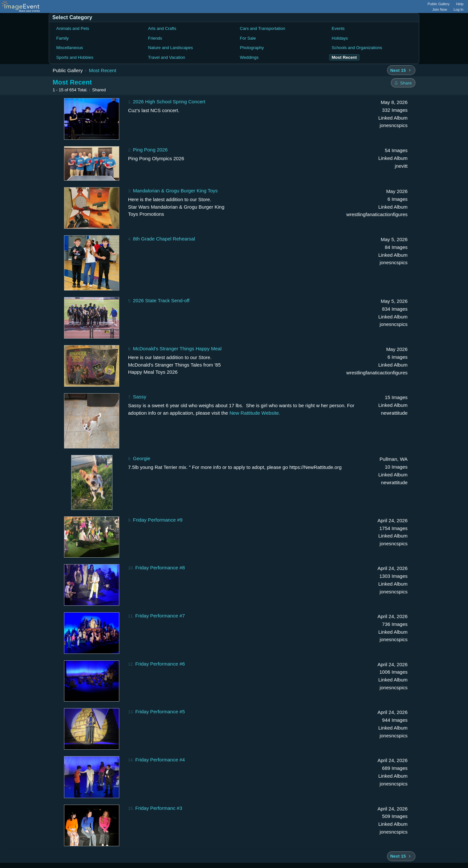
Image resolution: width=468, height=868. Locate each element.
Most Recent (102, 70)
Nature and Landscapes (171, 48)
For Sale (248, 38)
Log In (458, 9)
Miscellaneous (70, 48)
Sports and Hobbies (75, 57)
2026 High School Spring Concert (169, 102)
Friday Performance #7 (160, 616)
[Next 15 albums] (401, 70)
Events (338, 28)
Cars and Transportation (262, 28)
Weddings (249, 57)
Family (62, 38)
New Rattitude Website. (255, 413)
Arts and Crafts (162, 28)
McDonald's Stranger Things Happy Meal (177, 349)
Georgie (142, 458)
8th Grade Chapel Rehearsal (164, 239)
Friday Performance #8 (160, 568)
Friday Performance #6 (160, 664)
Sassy (140, 397)
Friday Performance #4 (160, 760)
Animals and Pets (73, 28)
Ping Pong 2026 (150, 150)
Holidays (340, 38)
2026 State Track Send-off (161, 300)
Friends (155, 38)
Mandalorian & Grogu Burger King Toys (175, 191)
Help (460, 4)
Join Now (440, 9)
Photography (252, 48)
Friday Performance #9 (158, 520)
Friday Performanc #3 (159, 808)
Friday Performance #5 (160, 712)
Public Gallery (439, 4)
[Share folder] (403, 83)
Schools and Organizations (357, 48)
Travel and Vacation (167, 57)
